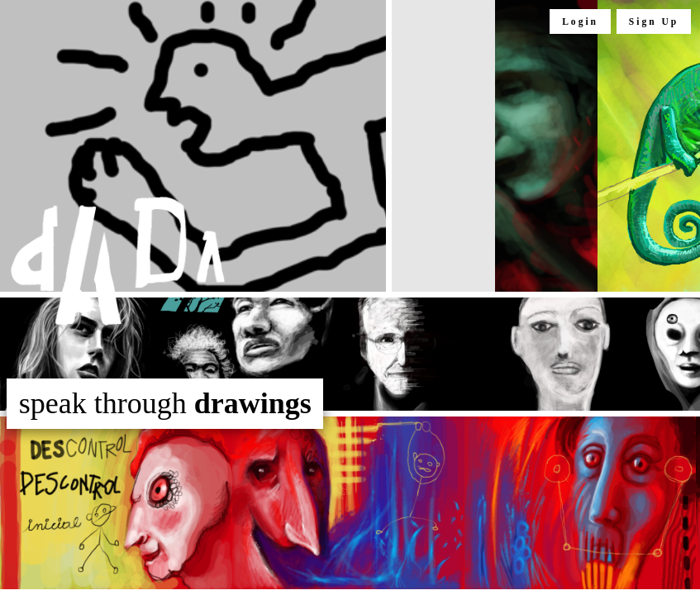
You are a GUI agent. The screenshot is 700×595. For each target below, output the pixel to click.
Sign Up (654, 21)
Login (580, 21)
